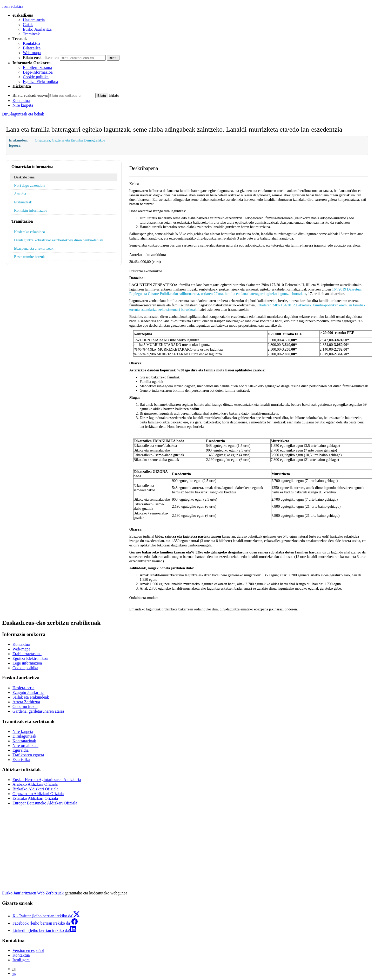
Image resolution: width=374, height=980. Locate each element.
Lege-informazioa (38, 72)
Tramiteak (31, 34)
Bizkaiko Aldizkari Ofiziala (35, 789)
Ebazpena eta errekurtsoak (34, 248)
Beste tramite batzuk (29, 257)
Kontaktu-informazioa (31, 210)
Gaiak (28, 25)
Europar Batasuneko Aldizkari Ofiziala (45, 803)
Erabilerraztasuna (37, 67)
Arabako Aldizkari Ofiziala (35, 784)
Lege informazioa (27, 663)
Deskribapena (24, 177)
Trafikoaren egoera (28, 755)
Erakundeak (23, 202)
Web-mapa (32, 53)
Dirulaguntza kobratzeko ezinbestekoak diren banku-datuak (59, 240)
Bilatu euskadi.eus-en (41, 58)
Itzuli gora (21, 960)
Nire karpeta (23, 105)
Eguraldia (21, 750)
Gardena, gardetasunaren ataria (38, 711)
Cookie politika (36, 77)
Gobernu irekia (25, 707)
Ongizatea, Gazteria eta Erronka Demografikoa (70, 140)
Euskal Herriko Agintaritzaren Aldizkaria (47, 780)
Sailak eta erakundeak (31, 697)
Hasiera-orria (34, 20)
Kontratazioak (24, 741)
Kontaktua (32, 43)
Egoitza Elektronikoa (41, 82)
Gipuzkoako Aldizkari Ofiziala (38, 794)
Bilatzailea (32, 48)
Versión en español (28, 950)
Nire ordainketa (25, 746)
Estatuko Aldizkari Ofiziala (35, 798)
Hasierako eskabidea (29, 232)
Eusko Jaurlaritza (37, 29)
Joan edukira (13, 6)
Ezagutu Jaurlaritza (28, 692)
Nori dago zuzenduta (30, 185)
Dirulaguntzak (24, 736)
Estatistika (21, 760)
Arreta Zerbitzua (26, 702)
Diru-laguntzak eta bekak (23, 114)
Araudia (20, 194)
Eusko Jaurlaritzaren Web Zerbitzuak (33, 893)
